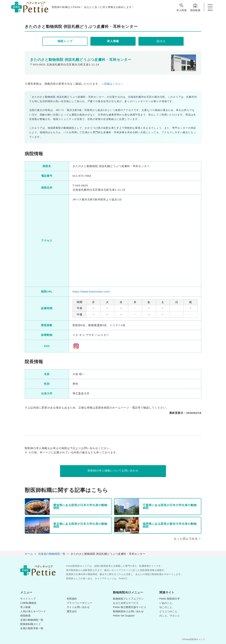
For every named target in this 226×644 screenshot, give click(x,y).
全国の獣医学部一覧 (32, 628)
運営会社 (72, 611)
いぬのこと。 (167, 603)
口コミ (161, 41)
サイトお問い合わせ (78, 607)
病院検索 (195, 7)
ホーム (29, 554)
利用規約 (72, 599)
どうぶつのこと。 (170, 611)
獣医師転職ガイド (31, 624)
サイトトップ (28, 599)
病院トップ (65, 41)
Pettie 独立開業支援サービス (130, 607)
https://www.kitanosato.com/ (91, 291)
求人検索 (182, 7)
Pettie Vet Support (124, 616)
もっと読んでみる (186, 539)
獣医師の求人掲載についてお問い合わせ (113, 471)
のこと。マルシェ (170, 616)
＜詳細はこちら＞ (112, 84)
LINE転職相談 (28, 603)
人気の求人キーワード (33, 611)
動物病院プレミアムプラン (128, 599)
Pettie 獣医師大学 (170, 599)
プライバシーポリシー (80, 603)
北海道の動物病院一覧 (52, 554)
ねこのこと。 (167, 607)
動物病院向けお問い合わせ (128, 611)
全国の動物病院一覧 (32, 620)
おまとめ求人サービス (126, 603)
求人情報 (113, 41)
